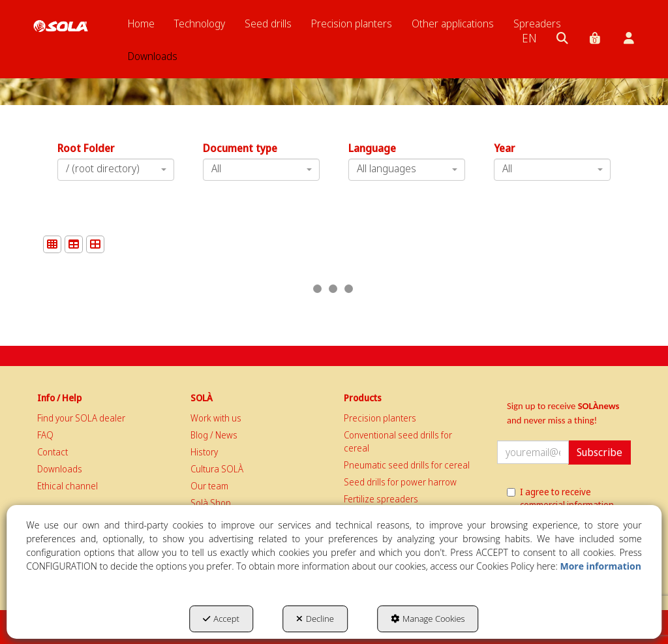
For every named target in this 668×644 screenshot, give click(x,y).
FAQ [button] (45, 435)
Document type (240, 148)
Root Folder (86, 148)
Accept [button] (221, 619)
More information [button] (600, 566)
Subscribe (600, 452)
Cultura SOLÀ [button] (217, 469)
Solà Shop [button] (211, 503)
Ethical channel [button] (68, 486)
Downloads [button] (60, 469)
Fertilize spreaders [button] (381, 499)
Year (504, 148)
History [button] (204, 452)
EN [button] (529, 38)
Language (372, 148)
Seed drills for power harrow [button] (400, 482)
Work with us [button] (216, 418)
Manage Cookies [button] (428, 619)
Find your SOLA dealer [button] (81, 418)
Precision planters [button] (380, 418)
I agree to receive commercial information (560, 498)
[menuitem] (141, 23)
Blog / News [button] (214, 435)
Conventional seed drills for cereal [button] (398, 441)
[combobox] (407, 170)
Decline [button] (315, 619)
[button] (61, 26)
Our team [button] (209, 486)
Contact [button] (53, 452)
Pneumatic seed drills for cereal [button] (407, 465)
